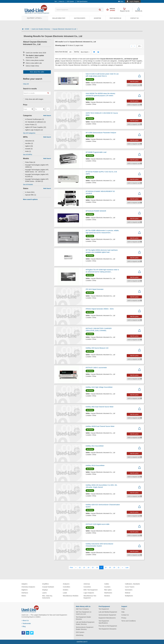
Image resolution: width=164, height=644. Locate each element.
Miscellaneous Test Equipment (90, 597)
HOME (28, 29)
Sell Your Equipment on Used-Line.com (84, 613)
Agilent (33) (28, 146)
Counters (107, 587)
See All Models (28, 184)
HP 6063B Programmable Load (96, 152)
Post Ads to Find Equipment (108, 626)
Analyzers (66, 584)
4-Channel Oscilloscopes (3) (34, 119)
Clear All (26, 84)
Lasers (44, 593)
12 (80, 567)
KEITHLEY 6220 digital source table (97, 524)
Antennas (87, 584)
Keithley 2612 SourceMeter (95, 446)
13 (84, 567)
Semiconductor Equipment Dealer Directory (85, 628)
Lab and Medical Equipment (108, 612)
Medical (128, 593)
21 (119, 567)
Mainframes (108, 593)
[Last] (127, 567)
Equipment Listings (34, 18)
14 (88, 567)
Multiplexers (129, 596)
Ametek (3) (28, 149)
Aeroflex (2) (28, 143)
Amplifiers (45, 584)
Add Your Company (82, 609)
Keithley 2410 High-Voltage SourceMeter (99, 387)
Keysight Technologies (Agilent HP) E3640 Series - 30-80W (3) (36, 180)
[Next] (122, 567)
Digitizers (25, 590)
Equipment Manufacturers (107, 618)
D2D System (80, 632)
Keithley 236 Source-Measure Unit (97, 348)
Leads (65, 593)
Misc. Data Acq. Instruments (47, 597)
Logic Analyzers (89, 593)
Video (121, 1)
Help (123, 612)
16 (97, 567)
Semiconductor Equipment (107, 615)
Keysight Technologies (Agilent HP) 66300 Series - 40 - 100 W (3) (36, 171)
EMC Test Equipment (91, 590)
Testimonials (26, 623)
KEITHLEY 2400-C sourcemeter (96, 368)
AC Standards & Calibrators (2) (34, 122)
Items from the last (61, 52)
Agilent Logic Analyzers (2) (33, 130)
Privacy (124, 618)
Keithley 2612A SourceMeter (95, 465)
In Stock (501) (29, 192)
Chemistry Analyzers (28, 587)
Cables (107, 584)
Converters (87, 587)
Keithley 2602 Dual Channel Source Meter (100, 407)
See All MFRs (28, 155)
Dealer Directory (59, 18)
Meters (24, 596)
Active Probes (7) (30, 125)
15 (93, 567)
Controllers (67, 587)
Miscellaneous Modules (71, 596)
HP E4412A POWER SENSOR (96, 211)
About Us (25, 621)
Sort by (77, 52)
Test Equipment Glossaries (107, 629)
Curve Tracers (130, 587)
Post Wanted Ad (115, 18)
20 (114, 567)
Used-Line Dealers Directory (42, 29)
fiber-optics (108, 590)
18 (106, 567)
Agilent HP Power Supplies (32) (35, 127)
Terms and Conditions (128, 621)
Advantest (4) (29, 141)
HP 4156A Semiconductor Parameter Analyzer (101, 133)
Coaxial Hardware (48, 587)
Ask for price (134, 81)
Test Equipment (104, 609)
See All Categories (29, 133)
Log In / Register (134, 1)
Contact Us (134, 18)
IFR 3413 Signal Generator (95, 289)
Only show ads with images (33, 99)
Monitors (107, 596)
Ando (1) (27, 151)
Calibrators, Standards (132, 584)
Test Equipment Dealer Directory (83, 618)
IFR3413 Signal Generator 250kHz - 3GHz (100, 309)
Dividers (66, 590)
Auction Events (80, 18)
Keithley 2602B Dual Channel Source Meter (100, 426)
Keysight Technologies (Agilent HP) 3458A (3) (36, 166)
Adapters (25, 584)
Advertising (80, 635)
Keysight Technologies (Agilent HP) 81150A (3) (36, 175)
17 (101, 567)
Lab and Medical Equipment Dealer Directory (85, 623)
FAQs (123, 609)
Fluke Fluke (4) (29, 162)
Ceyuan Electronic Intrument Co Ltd (65, 29)
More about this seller (37, 72)
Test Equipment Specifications (104, 622)
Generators (129, 590)
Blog (24, 626)
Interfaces (25, 593)
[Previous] (76, 567)
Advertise (97, 18)
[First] (71, 567)
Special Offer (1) (30, 195)
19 (110, 567)
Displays (45, 590)
